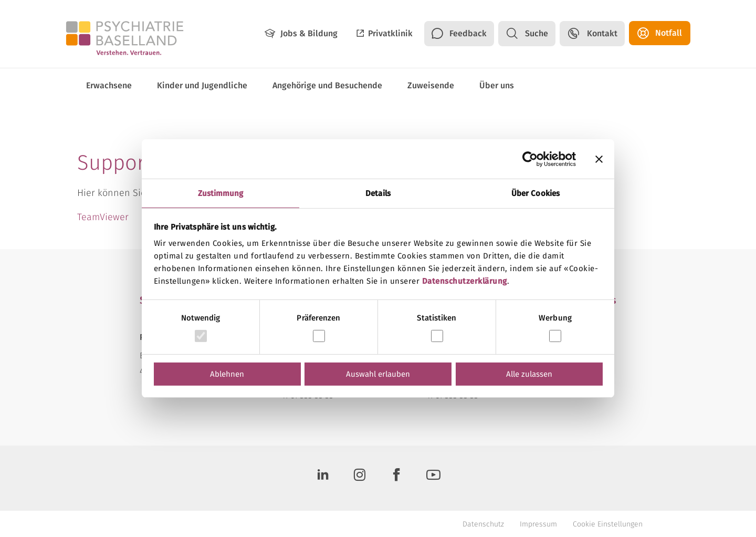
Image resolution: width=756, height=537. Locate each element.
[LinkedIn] (323, 478)
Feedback (468, 33)
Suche (537, 33)
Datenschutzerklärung (465, 281)
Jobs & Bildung (309, 33)
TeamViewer (103, 217)
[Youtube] (433, 478)
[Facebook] (396, 478)
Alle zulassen (529, 374)
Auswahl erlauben (378, 374)
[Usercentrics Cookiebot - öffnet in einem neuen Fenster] (530, 159)
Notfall (669, 33)
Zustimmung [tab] (221, 193)
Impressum (538, 524)
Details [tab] (378, 193)
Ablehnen (227, 374)
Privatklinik (390, 33)
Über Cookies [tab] (535, 193)
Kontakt (602, 33)
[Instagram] (360, 478)
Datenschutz (483, 524)
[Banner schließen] (599, 159)
